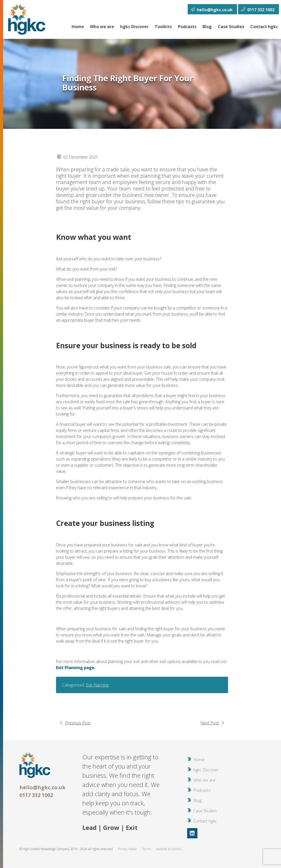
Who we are (102, 27)
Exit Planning (97, 685)
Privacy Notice (127, 849)
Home (78, 27)
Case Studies (231, 27)
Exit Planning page (75, 668)
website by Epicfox (169, 849)
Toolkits (163, 27)
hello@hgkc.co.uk (42, 787)
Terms (147, 849)
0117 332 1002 (36, 795)
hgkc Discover (134, 27)
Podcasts (187, 27)
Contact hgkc (264, 27)
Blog (207, 27)
